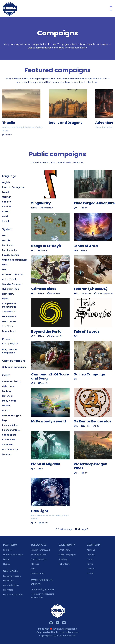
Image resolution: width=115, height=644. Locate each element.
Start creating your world (43, 589)
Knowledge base (39, 555)
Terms (90, 564)
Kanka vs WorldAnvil (40, 550)
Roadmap (63, 559)
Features (7, 550)
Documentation (39, 559)
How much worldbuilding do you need (43, 595)
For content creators (13, 595)
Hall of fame (65, 564)
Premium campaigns (13, 555)
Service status (38, 573)
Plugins (6, 564)
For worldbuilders (11, 585)
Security (91, 569)
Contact (91, 555)
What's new (64, 550)
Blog (33, 569)
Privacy (90, 559)
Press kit (91, 573)
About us (91, 550)
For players (8, 581)
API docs (35, 564)
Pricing (6, 559)
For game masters (12, 576)
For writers (8, 590)
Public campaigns (67, 555)
